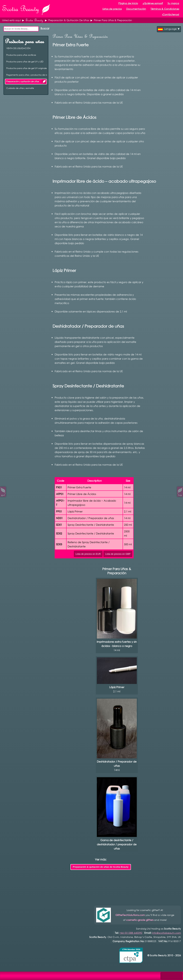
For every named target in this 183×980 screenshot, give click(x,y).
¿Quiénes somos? (153, 3)
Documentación (136, 9)
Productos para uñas (24, 41)
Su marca (173, 3)
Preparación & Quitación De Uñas (69, 20)
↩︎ (3, 495)
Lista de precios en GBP (118, 554)
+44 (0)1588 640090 (131, 933)
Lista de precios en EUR (88, 554)
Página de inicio (128, 3)
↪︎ (180, 495)
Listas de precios (112, 9)
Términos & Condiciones (165, 9)
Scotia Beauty (34, 20)
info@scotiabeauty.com (167, 933)
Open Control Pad (5, 975)
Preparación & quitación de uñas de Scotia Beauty (101, 867)
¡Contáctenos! (171, 14)
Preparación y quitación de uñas (44, 81)
